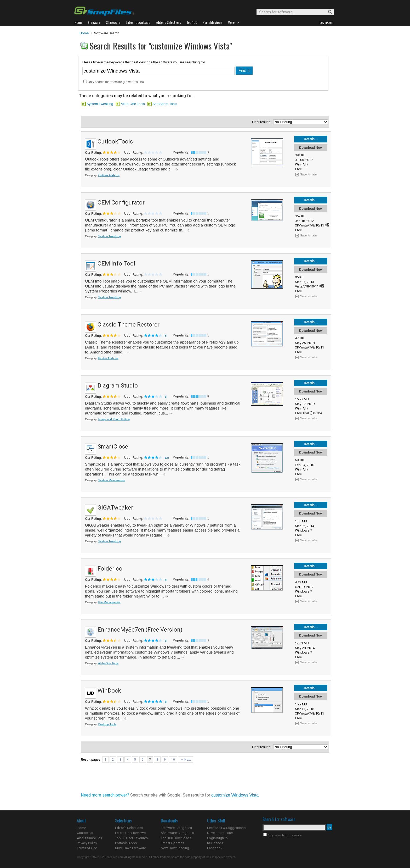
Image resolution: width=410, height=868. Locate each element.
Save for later (309, 174)
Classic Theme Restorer (129, 325)
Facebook (215, 848)
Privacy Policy (87, 843)
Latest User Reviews (130, 833)
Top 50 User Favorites (131, 838)
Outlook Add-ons (109, 175)
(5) (165, 580)
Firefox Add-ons (108, 358)
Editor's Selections (129, 828)
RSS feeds (215, 843)
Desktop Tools (107, 724)
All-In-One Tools (133, 104)
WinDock (109, 691)
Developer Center (220, 833)
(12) (166, 458)
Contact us (85, 833)
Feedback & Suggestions (226, 828)
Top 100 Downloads (176, 838)
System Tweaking (100, 104)
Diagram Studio (118, 386)
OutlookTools (115, 142)
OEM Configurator (121, 203)
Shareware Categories (177, 833)
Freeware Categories (176, 828)
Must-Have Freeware (130, 848)
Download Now (311, 148)
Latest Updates (172, 843)
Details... (311, 139)
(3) (165, 336)
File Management (109, 602)
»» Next (186, 760)
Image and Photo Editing (114, 419)
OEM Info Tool (116, 264)
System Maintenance (112, 480)
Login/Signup (217, 838)
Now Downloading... (176, 848)
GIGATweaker (115, 508)
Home (84, 33)
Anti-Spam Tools (165, 104)
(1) (165, 397)
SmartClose (113, 447)
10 (173, 760)
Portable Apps (126, 843)
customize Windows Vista (235, 795)
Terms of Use (87, 848)
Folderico (110, 569)
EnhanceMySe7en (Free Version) (140, 630)
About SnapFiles (89, 838)
